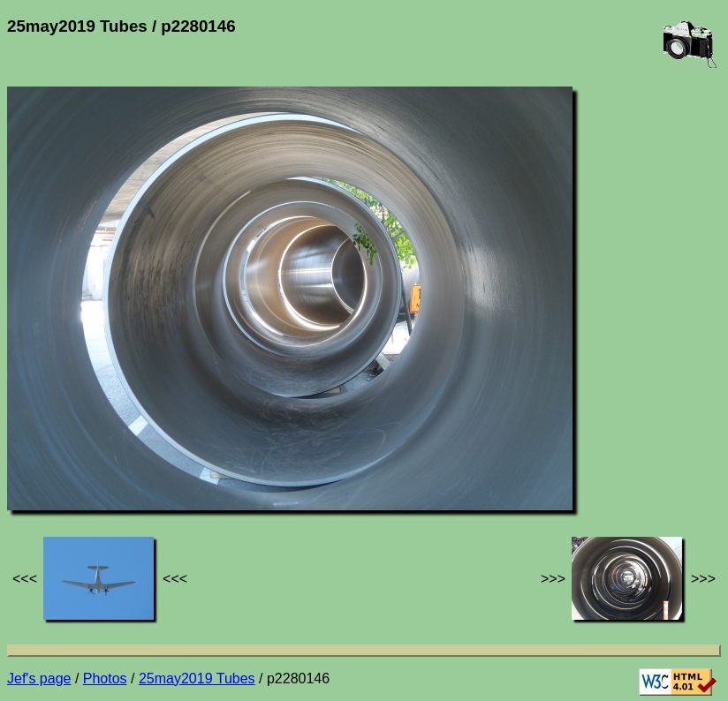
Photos (105, 678)
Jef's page (39, 678)
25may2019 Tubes (197, 678)
